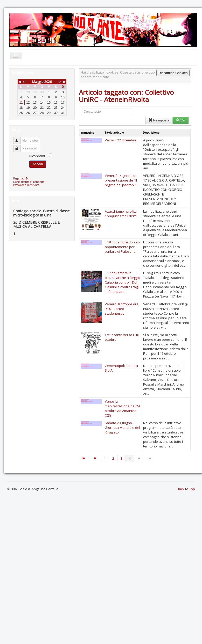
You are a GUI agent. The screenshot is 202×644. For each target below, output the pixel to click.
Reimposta (159, 120)
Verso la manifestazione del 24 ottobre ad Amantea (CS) (122, 408)
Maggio (38, 82)
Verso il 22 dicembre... (122, 140)
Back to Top (186, 489)
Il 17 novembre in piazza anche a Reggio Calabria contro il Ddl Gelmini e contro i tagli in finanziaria (123, 282)
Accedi (38, 164)
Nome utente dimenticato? (29, 182)
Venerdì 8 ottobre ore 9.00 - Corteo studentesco (122, 309)
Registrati (21, 178)
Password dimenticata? (27, 185)
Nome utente (19, 138)
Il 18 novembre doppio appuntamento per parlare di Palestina (122, 247)
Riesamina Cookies (173, 73)
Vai (181, 120)
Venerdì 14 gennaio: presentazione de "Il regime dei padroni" (121, 180)
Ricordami (37, 156)
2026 (48, 82)
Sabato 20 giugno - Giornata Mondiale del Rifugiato (122, 428)
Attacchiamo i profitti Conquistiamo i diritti (121, 214)
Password (19, 146)
